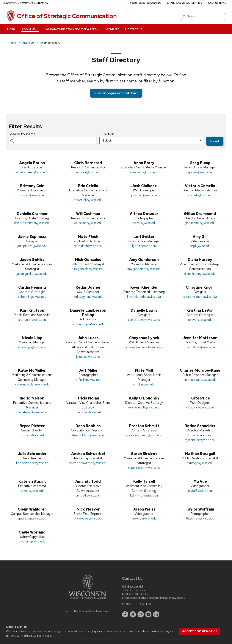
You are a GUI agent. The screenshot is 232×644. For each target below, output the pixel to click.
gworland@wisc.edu (32, 541)
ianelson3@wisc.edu (32, 412)
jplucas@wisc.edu (88, 357)
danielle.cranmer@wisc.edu (32, 223)
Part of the (87, 611)
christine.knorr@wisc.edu (200, 297)
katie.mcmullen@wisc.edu (32, 384)
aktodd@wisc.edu (88, 495)
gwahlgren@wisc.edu (32, 518)
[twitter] (133, 614)
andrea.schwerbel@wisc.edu (88, 463)
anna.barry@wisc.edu (144, 172)
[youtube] (148, 614)
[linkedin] (156, 614)
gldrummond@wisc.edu (200, 223)
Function (107, 134)
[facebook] (125, 614)
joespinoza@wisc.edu (32, 246)
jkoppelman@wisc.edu (200, 347)
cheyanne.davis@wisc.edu (144, 347)
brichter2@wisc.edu (32, 435)
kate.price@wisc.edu (200, 407)
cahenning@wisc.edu (32, 297)
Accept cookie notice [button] (200, 631)
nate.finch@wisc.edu (88, 246)
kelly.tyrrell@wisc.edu (144, 495)
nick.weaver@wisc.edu (88, 518)
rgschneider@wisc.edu (200, 440)
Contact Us (134, 29)
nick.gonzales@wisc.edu (88, 269)
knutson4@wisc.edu (32, 320)
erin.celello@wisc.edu (88, 200)
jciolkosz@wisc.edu (144, 195)
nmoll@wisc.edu (144, 384)
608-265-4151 (141, 604)
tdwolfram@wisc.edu (200, 518)
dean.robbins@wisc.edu (88, 435)
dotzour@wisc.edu (144, 223)
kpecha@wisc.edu (32, 491)
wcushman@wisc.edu (88, 223)
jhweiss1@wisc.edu (144, 518)
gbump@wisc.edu (200, 172)
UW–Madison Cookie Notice (33, 636)
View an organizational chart (116, 93)
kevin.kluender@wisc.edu (144, 297)
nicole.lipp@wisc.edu (32, 347)
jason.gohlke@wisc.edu (32, 274)
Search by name (22, 134)
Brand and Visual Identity (185, 3)
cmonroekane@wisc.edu (200, 380)
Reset (215, 141)
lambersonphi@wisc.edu (88, 324)
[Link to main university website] (87, 599)
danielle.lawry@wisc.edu (144, 320)
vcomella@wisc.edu (200, 195)
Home (11, 29)
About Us (30, 29)
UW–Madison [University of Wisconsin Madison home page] (26, 3)
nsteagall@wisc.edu (200, 463)
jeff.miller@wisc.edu (88, 380)
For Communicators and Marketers (72, 29)
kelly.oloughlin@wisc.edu (144, 407)
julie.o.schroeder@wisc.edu (32, 463)
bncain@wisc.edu (32, 195)
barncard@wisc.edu (88, 172)
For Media (112, 29)
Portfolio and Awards (146, 3)
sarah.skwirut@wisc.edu (144, 468)
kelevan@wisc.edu (200, 320)
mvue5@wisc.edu (200, 491)
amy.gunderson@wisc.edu (144, 269)
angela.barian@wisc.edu (32, 172)
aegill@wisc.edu (200, 246)
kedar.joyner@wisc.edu (88, 297)
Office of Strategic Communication (67, 16)
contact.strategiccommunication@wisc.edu (158, 598)
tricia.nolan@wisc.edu (88, 412)
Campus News (217, 3)
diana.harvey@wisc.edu (200, 274)
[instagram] (141, 614)
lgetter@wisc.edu (144, 246)
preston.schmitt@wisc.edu (144, 435)
